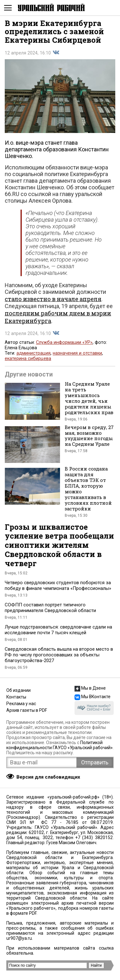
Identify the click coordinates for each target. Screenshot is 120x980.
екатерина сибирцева (28, 359)
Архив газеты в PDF (27, 710)
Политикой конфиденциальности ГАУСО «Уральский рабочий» (60, 745)
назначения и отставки (77, 353)
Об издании (18, 690)
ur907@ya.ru (19, 938)
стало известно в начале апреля (53, 299)
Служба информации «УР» (64, 342)
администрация (33, 353)
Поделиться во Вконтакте (56, 53)
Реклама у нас (21, 704)
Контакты (16, 697)
